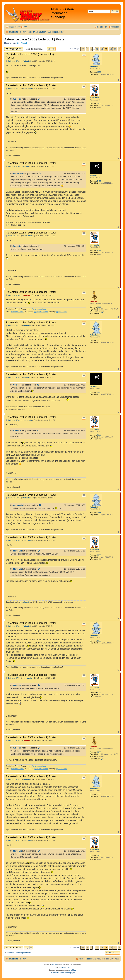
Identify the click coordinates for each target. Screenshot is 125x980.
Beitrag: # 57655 (13, 326)
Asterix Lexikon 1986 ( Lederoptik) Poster (35, 39)
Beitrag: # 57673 (13, 780)
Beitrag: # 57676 (13, 841)
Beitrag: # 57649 (13, 295)
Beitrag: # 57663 (13, 540)
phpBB (55, 965)
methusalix (94, 98)
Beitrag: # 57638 (13, 61)
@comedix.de (62, 312)
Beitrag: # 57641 (13, 166)
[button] (83, 49)
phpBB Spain (65, 967)
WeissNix (17, 99)
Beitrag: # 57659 (13, 420)
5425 (99, 181)
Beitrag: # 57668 (13, 678)
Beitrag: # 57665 (13, 626)
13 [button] (97, 49)
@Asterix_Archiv (41, 312)
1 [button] (91, 49)
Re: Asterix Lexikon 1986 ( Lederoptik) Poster (30, 56)
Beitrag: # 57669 (13, 741)
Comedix (94, 301)
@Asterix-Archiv (17, 312)
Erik (18, 43)
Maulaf (24, 43)
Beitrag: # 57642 (13, 236)
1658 (99, 72)
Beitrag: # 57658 (13, 378)
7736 (99, 307)
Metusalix (17, 551)
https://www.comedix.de (37, 309)
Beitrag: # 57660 (13, 498)
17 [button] (115, 49)
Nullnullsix (94, 67)
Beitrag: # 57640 (13, 89)
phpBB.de (73, 970)
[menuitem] (23, 27)
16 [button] (111, 49)
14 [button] (102, 49)
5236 (99, 103)
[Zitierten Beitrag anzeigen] (39, 99)
